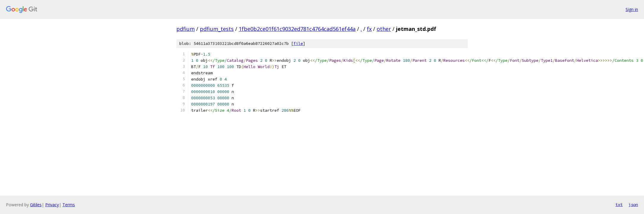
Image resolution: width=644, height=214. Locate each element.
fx (369, 29)
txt (619, 204)
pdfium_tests (217, 29)
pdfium (186, 29)
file (298, 44)
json (633, 204)
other (384, 29)
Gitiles (36, 205)
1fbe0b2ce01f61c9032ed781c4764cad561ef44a (297, 29)
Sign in (632, 9)
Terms (69, 205)
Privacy (52, 205)
